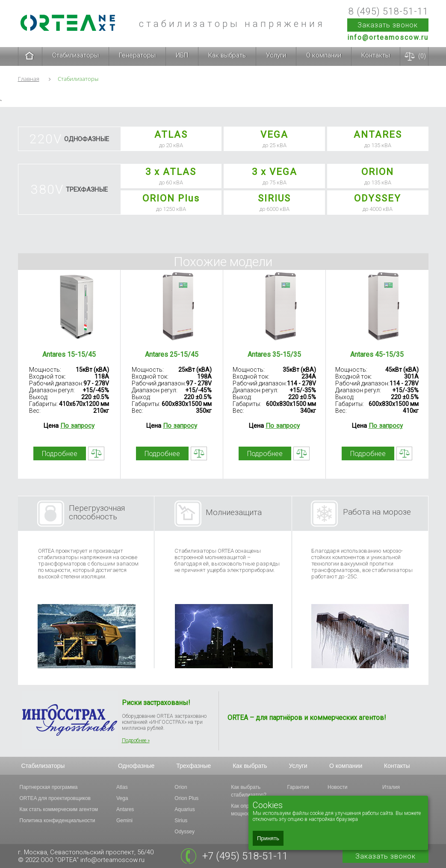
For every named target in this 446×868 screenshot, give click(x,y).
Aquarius (185, 809)
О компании (324, 55)
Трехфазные (193, 766)
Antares (125, 809)
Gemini (124, 821)
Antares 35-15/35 (274, 354)
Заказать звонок (388, 25)
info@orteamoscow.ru (388, 37)
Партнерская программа (49, 787)
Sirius (181, 821)
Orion (181, 787)
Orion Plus (186, 798)
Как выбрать (227, 55)
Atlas (122, 787)
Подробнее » (136, 741)
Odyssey (185, 832)
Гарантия (298, 787)
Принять (268, 838)
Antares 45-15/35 (377, 354)
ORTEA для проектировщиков (55, 798)
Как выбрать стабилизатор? (249, 791)
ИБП (182, 55)
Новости (337, 787)
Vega (122, 798)
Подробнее (60, 454)
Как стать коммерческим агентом (59, 809)
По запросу (77, 426)
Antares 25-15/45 (172, 354)
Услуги (276, 55)
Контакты (376, 55)
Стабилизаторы (75, 55)
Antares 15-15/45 (69, 354)
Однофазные (136, 766)
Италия (391, 787)
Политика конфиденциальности (58, 821)
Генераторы (137, 55)
